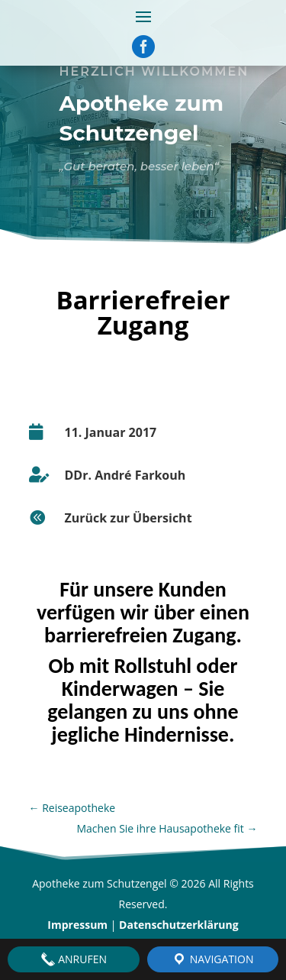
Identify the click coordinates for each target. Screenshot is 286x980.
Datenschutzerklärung (179, 925)
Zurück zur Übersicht (129, 518)
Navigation (212, 959)
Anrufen (74, 959)
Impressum (77, 925)
